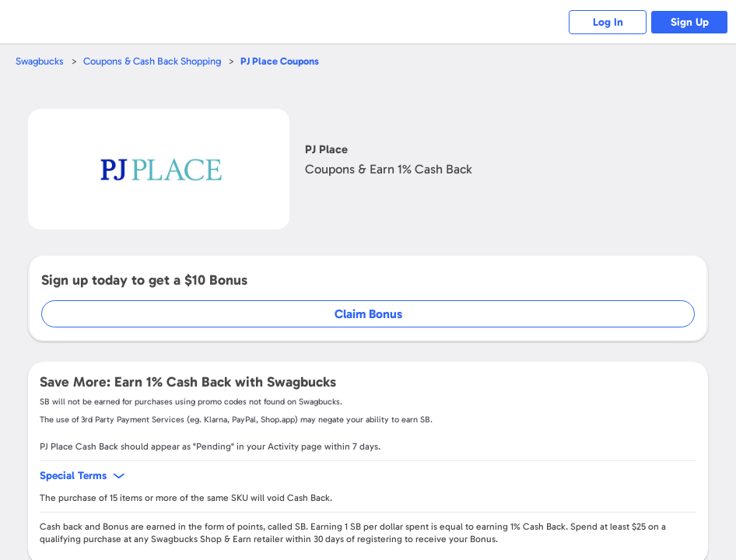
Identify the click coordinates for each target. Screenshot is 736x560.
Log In (608, 22)
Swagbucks (40, 61)
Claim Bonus (368, 314)
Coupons (280, 61)
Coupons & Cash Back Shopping (152, 61)
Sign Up (690, 22)
